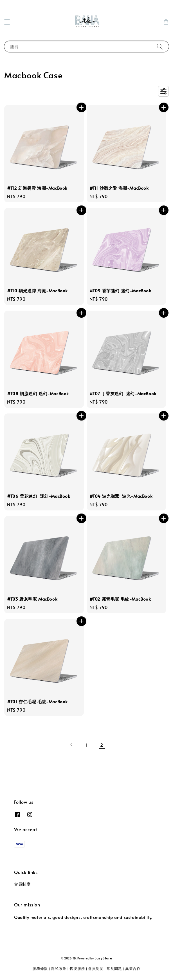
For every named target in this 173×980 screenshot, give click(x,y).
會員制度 (22, 884)
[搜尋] (160, 46)
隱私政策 (59, 968)
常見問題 (114, 968)
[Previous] (71, 745)
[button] (7, 22)
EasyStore (103, 958)
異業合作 (133, 968)
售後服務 (77, 968)
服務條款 (40, 968)
